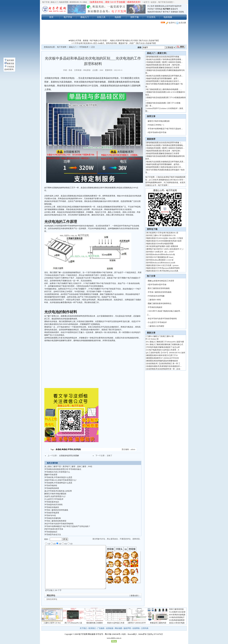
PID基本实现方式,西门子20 (167, 355)
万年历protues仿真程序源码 (169, 268)
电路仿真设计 (152, 238)
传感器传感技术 (153, 366)
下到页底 (9, 67)
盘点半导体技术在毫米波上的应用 (58, 491)
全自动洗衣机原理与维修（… (171, 143)
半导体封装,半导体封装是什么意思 (58, 477)
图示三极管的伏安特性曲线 (159, 288)
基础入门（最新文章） (157, 53)
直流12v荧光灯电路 (177, 623)
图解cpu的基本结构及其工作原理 (161, 281)
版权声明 (127, 628)
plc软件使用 (169, 6)
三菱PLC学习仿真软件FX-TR (164, 235)
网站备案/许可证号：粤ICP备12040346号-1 (105, 634)
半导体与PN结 (50, 515)
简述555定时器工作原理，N (168, 350)
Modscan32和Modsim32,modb (164, 263)
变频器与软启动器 (154, 70)
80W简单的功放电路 (177, 615)
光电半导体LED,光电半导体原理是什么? (61, 480)
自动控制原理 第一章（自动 (169, 369)
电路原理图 (64, 2)
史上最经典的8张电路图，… (171, 89)
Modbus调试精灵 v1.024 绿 (163, 260)
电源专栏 (178, 6)
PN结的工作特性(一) (156, 125)
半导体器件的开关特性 (54, 505)
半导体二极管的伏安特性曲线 (56, 510)
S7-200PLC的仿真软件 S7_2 (172, 249)
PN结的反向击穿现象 (156, 296)
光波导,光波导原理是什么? (55, 496)
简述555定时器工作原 (116, 623)
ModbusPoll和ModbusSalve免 (164, 254)
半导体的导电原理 (52, 513)
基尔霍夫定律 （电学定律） (170, 151)
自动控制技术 (152, 364)
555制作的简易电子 (177, 617)
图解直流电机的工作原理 (169, 68)
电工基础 (150, 89)
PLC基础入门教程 (154, 342)
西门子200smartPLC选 (73, 623)
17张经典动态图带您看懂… (172, 59)
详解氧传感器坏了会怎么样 (169, 347)
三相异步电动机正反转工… (170, 81)
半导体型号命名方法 (53, 535)
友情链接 (110, 628)
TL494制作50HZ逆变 (177, 612)
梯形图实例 (74, 2)
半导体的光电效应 (52, 507)
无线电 (181, 12)
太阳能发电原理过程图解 (69, 456)
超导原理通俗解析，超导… (168, 78)
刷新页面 (9, 64)
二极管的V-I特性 (154, 300)
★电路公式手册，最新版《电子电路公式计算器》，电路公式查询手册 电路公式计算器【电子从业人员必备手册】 (114, 41)
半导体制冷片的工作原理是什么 (57, 472)
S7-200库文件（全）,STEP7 (163, 252)
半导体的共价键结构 (53, 518)
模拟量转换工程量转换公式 (172, 344)
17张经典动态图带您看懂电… (173, 145)
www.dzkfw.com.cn (114, 638)
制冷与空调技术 (153, 84)
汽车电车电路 (152, 347)
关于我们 (83, 628)
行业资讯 (151, 17)
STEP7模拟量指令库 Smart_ (163, 257)
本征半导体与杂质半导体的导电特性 (59, 524)
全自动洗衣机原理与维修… (170, 57)
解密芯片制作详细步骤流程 (55, 494)
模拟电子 (159, 12)
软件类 (149, 235)
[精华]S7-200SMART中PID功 (168, 358)
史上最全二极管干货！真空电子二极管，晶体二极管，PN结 (68, 466)
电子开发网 (62, 47)
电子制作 (167, 9)
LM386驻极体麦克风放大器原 (170, 241)
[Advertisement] (114, 32)
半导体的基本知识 (52, 502)
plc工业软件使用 (153, 353)
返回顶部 (9, 60)
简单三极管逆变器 (176, 609)
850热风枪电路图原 (177, 620)
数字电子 (167, 12)
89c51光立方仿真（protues (168, 265)
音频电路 (174, 12)
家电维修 (150, 57)
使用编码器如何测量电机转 (167, 361)
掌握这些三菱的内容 (158, 623)
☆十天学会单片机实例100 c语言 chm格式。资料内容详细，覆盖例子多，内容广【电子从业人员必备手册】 (114, 43)
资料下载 (135, 17)
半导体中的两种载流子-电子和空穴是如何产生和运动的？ (67, 526)
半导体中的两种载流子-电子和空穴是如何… (165, 129)
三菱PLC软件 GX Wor (52, 623)
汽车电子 (151, 9)
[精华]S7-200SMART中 (137, 623)
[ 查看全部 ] (134, 596)
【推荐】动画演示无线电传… (173, 148)
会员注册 (181, 23)
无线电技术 (151, 62)
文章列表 (145, 628)
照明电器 (159, 9)
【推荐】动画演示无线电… (172, 62)
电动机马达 (151, 59)
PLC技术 (151, 6)
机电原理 (150, 68)
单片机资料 (151, 233)
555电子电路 (151, 350)
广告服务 (101, 628)
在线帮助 (136, 628)
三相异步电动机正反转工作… (171, 167)
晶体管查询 (9, 69)
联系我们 (92, 628)
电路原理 (151, 12)
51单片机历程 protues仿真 (168, 271)
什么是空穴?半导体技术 (54, 499)
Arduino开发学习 (153, 108)
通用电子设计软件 (154, 249)
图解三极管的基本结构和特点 (160, 303)
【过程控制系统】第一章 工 (169, 364)
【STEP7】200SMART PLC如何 (173, 353)
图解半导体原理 (51, 475)
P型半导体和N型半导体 (54, 529)
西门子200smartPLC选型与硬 (173, 342)
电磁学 (149, 78)
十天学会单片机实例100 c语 (167, 233)
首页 (51, 17)
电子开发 (46, 2)
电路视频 (168, 17)
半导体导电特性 (51, 486)
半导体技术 (84, 47)
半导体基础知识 (51, 532)
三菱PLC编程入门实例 (155, 336)
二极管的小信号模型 (156, 326)
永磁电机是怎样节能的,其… (172, 76)
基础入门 (54, 2)
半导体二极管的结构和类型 (55, 521)
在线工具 (101, 17)
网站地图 (118, 628)
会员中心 (171, 23)
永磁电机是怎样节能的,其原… (173, 162)
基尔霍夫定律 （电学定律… (170, 65)
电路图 (118, 17)
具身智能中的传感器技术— (171, 366)
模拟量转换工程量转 (95, 623)
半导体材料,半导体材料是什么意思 (58, 483)
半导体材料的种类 (52, 488)
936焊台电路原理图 (166, 244)
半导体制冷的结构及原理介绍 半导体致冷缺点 (63, 469)
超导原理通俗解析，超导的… (169, 164)
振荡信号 (174, 9)
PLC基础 (83, 2)
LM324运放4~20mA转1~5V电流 (171, 238)
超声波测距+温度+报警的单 (167, 246)
